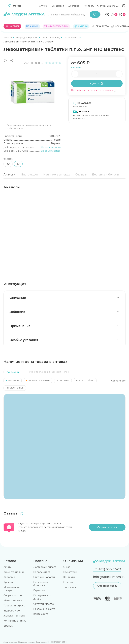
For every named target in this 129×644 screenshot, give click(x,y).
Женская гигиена (14, 616)
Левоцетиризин (51, 147)
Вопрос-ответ (42, 572)
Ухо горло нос (71, 37)
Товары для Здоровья (27, 37)
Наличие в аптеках (57, 175)
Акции (8, 567)
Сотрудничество (44, 604)
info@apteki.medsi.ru (109, 577)
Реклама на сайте (44, 609)
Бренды (8, 626)
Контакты (89, 6)
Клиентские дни (14, 572)
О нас (67, 567)
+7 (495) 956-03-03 (108, 6)
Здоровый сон (12, 611)
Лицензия (58, 6)
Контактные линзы (15, 621)
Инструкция (29, 175)
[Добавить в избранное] (5, 61)
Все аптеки (70, 572)
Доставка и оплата (45, 567)
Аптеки (43, 6)
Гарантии (39, 590)
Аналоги (9, 175)
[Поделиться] (12, 61)
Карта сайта (41, 614)
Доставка (74, 6)
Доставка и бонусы (105, 175)
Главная (8, 37)
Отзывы (81, 175)
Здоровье (10, 577)
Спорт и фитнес (13, 596)
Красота (9, 582)
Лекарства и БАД (51, 37)
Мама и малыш (13, 601)
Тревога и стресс (14, 606)
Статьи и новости (44, 577)
